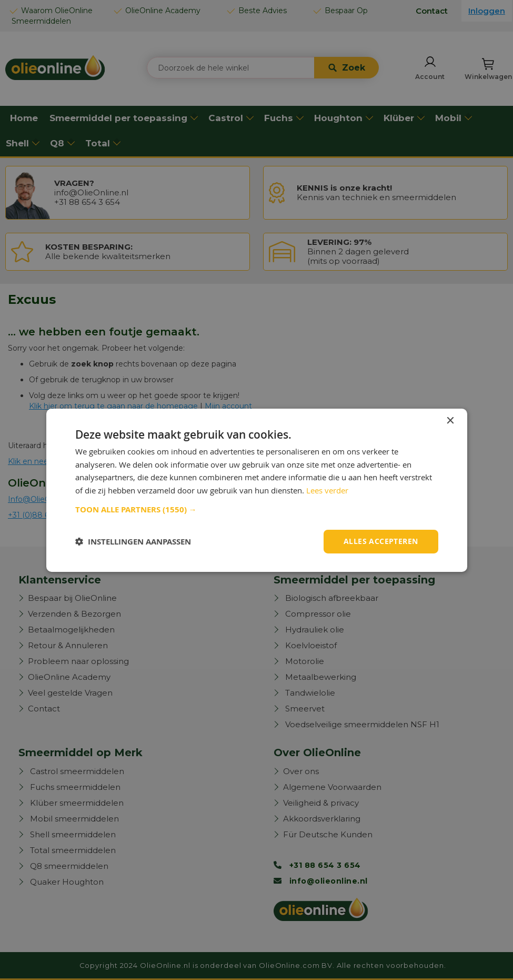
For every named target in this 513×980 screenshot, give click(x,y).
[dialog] (256, 490)
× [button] (450, 420)
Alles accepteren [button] (381, 541)
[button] (257, 510)
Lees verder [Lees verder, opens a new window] (327, 490)
